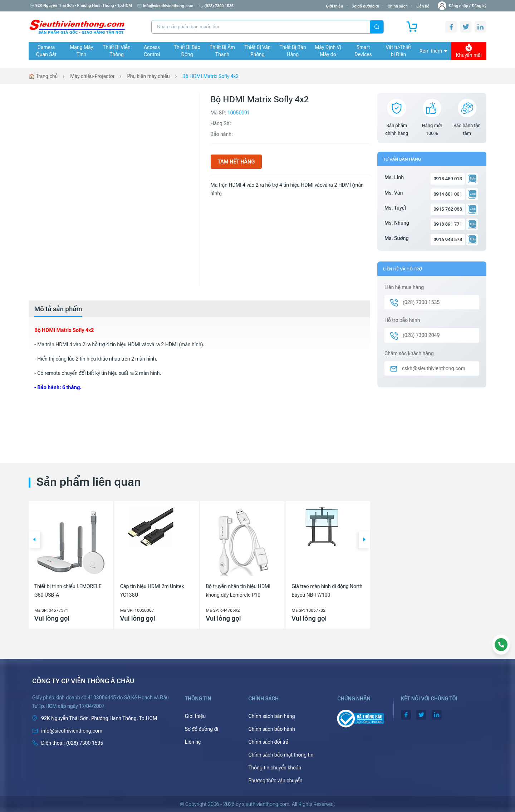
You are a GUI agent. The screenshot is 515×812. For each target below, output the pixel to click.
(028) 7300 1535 (216, 6)
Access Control (152, 51)
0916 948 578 (448, 239)
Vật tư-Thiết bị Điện (399, 51)
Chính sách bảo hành (271, 729)
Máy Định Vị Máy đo (328, 51)
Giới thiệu (334, 6)
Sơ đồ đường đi (365, 6)
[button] (34, 540)
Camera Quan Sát (46, 51)
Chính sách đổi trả (268, 742)
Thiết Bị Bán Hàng (293, 51)
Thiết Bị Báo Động (187, 51)
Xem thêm (433, 51)
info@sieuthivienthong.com (165, 6)
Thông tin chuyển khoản (275, 768)
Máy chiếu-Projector (92, 76)
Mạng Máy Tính (81, 51)
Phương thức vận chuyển (275, 781)
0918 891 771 (448, 224)
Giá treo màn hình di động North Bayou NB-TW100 (327, 591)
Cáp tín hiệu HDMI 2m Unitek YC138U (152, 591)
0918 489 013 (448, 179)
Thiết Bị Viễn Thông (117, 51)
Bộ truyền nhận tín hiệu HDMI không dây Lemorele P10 (238, 591)
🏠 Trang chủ (43, 76)
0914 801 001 (448, 194)
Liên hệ (423, 6)
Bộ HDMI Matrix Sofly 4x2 (210, 76)
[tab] (58, 309)
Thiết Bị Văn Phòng (257, 51)
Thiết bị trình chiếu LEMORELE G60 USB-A (68, 591)
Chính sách (397, 6)
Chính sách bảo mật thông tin (281, 755)
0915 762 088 (448, 209)
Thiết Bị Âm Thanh (222, 51)
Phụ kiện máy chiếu (148, 76)
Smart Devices (363, 51)
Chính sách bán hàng (271, 716)
